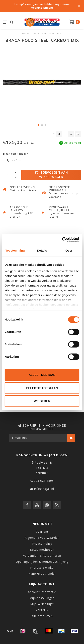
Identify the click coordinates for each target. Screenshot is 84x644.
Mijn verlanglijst (42, 604)
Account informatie (42, 592)
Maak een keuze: (16, 154)
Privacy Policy (42, 544)
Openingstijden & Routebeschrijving (42, 562)
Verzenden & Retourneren (42, 556)
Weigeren (42, 401)
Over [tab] (69, 250)
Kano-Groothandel (42, 574)
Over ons (42, 532)
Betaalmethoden (42, 550)
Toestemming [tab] (15, 250)
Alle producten (42, 616)
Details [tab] (42, 250)
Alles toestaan (42, 375)
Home (25, 33)
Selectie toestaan (42, 388)
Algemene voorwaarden (42, 538)
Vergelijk (42, 610)
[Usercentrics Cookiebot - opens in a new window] (62, 240)
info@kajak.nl (44, 489)
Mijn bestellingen (42, 598)
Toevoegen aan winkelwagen (51, 175)
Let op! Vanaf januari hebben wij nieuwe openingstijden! (42, 6)
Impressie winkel (42, 568)
